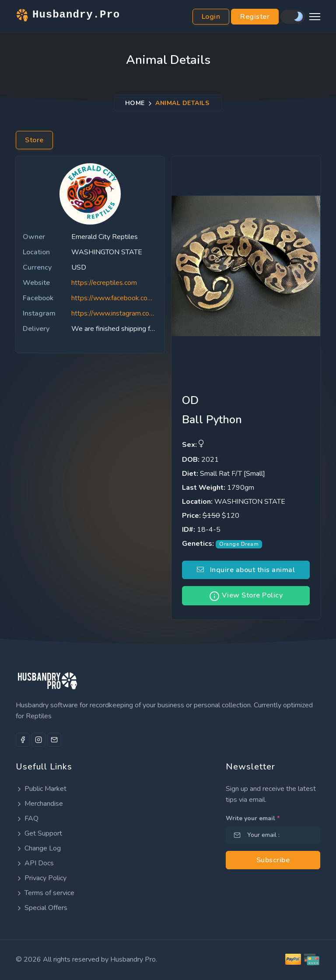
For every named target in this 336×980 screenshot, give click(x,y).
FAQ (27, 818)
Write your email (253, 818)
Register (255, 17)
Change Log (38, 848)
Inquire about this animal (246, 570)
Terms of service (45, 893)
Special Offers (42, 908)
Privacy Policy (41, 878)
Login (211, 17)
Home (135, 103)
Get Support (39, 833)
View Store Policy (246, 596)
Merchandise (39, 804)
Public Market (41, 789)
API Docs (35, 863)
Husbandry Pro (133, 959)
